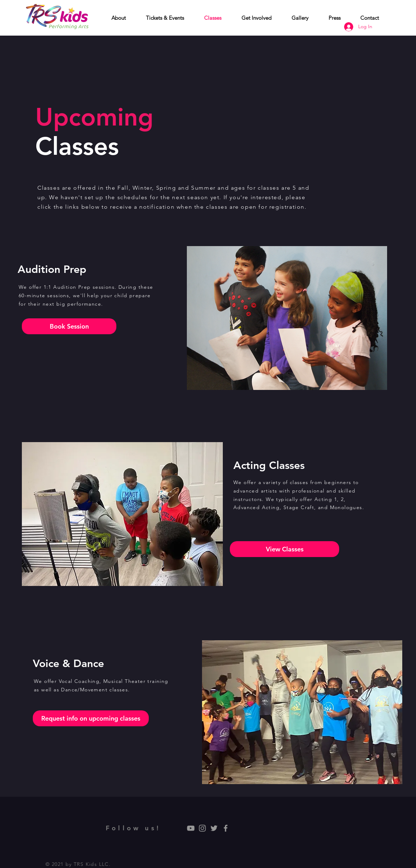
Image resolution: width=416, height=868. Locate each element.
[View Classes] (285, 549)
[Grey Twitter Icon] (214, 828)
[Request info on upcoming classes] (91, 718)
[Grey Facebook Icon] (226, 828)
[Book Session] (69, 326)
